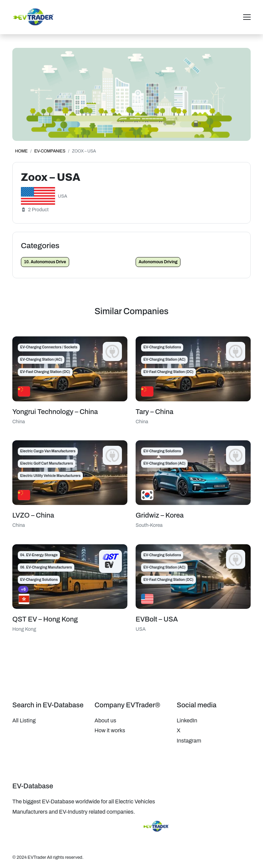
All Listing (24, 720)
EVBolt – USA (157, 619)
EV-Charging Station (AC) (41, 359)
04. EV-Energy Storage (39, 555)
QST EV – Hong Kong (45, 619)
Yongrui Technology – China (55, 412)
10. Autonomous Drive (45, 262)
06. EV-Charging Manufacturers (46, 567)
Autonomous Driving (158, 262)
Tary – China (154, 412)
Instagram (189, 741)
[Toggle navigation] (247, 17)
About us (105, 720)
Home (21, 151)
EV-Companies (50, 151)
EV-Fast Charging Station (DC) (45, 372)
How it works (110, 730)
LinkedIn (187, 720)
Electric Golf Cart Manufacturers (47, 463)
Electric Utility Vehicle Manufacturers (50, 476)
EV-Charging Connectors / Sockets (49, 347)
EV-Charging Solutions (162, 347)
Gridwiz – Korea (160, 515)
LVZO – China (33, 515)
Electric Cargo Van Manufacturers (48, 451)
